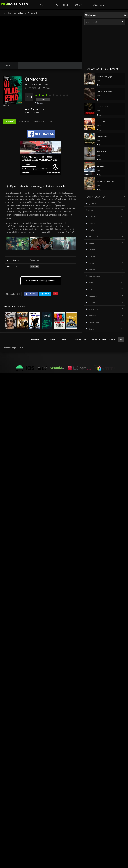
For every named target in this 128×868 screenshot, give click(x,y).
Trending (65, 339)
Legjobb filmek (50, 339)
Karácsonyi (93, 296)
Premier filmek (62, 5)
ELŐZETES (39, 121)
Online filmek (45, 5)
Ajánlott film (93, 204)
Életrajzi (92, 250)
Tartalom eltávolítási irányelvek (103, 339)
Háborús (92, 270)
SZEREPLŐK (24, 121)
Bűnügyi (92, 223)
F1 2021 (92, 256)
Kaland (91, 289)
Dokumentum (94, 237)
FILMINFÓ (10, 121)
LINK (50, 121)
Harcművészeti (94, 276)
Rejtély (91, 329)
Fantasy (92, 263)
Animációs (92, 217)
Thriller (36, 113)
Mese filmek (93, 309)
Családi (91, 230)
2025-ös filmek (80, 5)
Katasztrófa (93, 303)
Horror (91, 283)
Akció (91, 210)
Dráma (28, 113)
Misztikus (92, 316)
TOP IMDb (34, 339)
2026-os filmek (98, 5)
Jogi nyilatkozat (80, 339)
